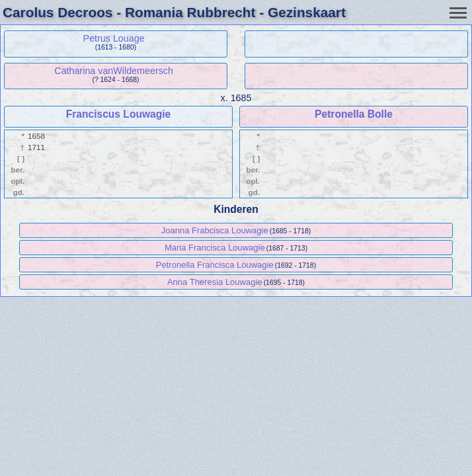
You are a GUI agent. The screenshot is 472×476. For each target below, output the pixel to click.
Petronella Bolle (354, 114)
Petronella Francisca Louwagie (215, 265)
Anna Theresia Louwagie (215, 282)
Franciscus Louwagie (119, 114)
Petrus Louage (114, 38)
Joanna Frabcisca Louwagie (215, 230)
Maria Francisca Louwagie (215, 248)
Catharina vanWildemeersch (114, 71)
